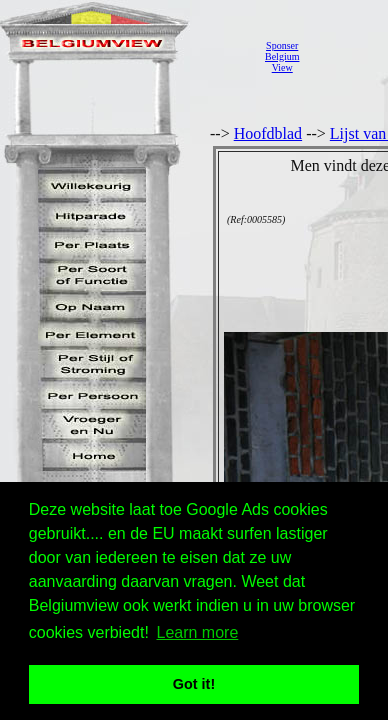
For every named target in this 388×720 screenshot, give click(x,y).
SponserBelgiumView (282, 56)
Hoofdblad (268, 133)
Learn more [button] (198, 632)
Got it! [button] (194, 684)
